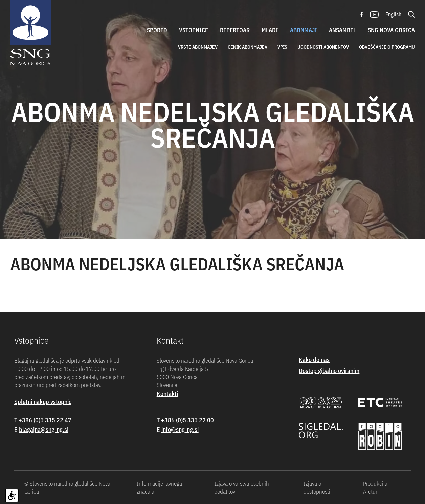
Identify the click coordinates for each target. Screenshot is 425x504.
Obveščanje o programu (387, 47)
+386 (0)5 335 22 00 (187, 420)
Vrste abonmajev (198, 47)
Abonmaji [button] (304, 30)
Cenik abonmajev (248, 47)
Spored (157, 30)
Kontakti (167, 393)
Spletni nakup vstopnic (43, 402)
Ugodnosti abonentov (323, 47)
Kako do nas (314, 360)
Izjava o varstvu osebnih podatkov (242, 487)
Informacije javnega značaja (159, 487)
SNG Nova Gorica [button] (391, 30)
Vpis (282, 47)
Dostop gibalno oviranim (329, 370)
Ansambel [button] (342, 30)
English (393, 14)
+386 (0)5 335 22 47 (45, 420)
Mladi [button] (270, 30)
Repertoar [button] (235, 30)
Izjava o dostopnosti (317, 487)
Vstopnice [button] (194, 30)
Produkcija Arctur (375, 487)
